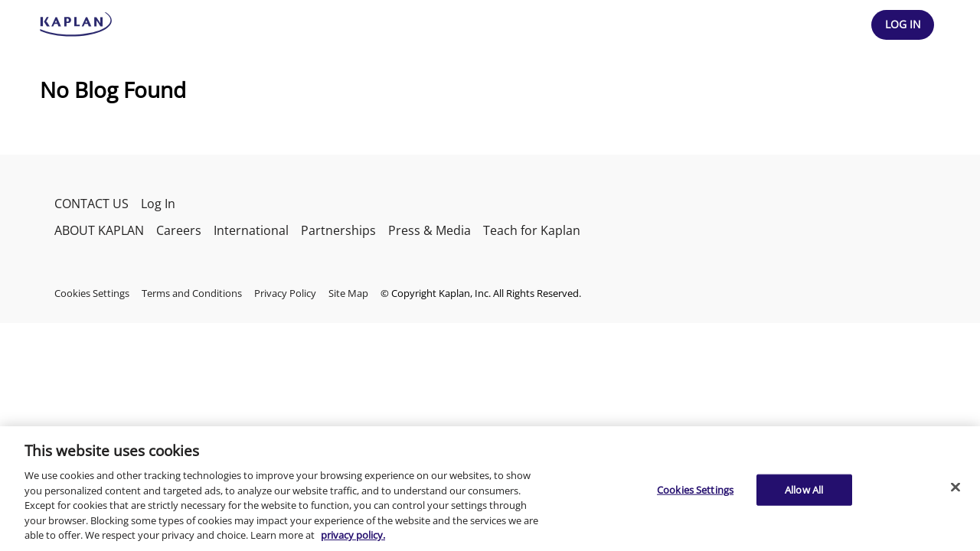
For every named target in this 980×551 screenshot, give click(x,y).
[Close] (955, 487)
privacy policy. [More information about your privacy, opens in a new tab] (353, 535)
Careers (179, 230)
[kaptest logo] (76, 24)
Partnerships (338, 230)
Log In (158, 204)
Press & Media (430, 230)
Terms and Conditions (192, 293)
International (251, 230)
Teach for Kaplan (532, 230)
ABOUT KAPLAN (99, 230)
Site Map (348, 293)
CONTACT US (91, 204)
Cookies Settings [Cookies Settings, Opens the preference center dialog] (695, 489)
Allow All (804, 489)
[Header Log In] (903, 25)
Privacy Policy (285, 293)
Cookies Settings (92, 293)
